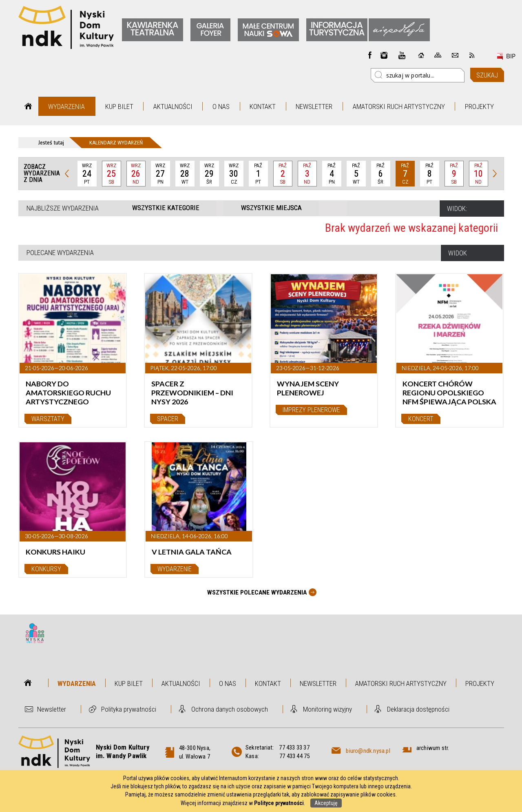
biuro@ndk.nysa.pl (368, 751)
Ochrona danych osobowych (230, 709)
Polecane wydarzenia (60, 253)
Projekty (479, 106)
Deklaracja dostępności (418, 709)
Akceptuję (326, 803)
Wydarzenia (66, 106)
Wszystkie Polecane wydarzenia (257, 592)
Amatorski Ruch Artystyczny (399, 106)
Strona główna (28, 106)
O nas (221, 106)
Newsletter (314, 106)
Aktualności (173, 106)
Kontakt (263, 106)
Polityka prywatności (129, 709)
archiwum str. (433, 748)
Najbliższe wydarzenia (63, 208)
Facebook (370, 55)
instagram (384, 55)
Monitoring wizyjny (327, 709)
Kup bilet (119, 106)
